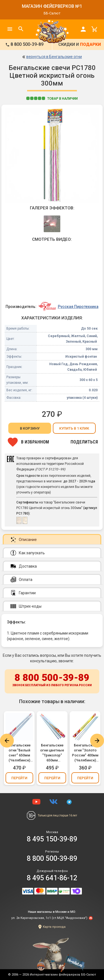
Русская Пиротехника (78, 307)
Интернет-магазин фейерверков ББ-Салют (63, 975)
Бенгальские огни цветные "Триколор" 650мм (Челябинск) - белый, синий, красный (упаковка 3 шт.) (52, 753)
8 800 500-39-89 (52, 680)
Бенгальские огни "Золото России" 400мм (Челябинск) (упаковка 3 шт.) (85, 753)
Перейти (19, 778)
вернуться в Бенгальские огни (54, 57)
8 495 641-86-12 (52, 878)
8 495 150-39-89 (52, 839)
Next (97, 741)
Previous (7, 741)
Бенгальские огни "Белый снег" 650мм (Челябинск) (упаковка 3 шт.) (19, 753)
